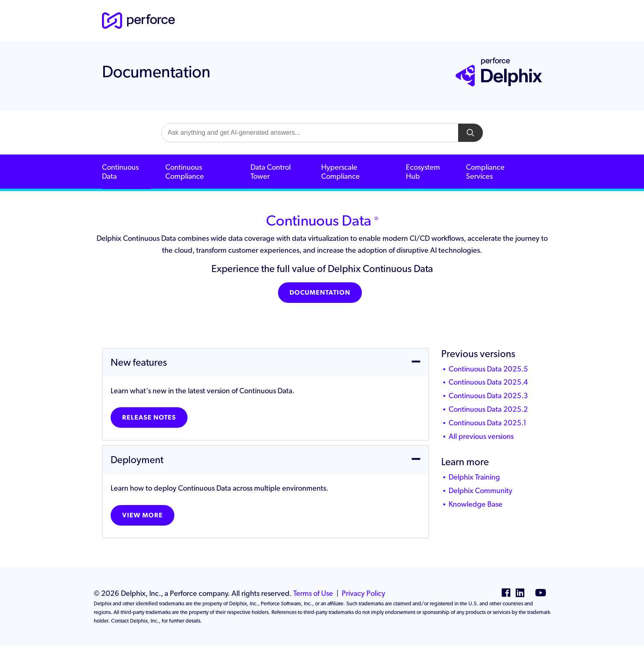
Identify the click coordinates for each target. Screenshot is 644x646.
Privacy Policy (364, 593)
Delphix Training (474, 477)
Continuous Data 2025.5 (488, 369)
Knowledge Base (476, 504)
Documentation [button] (320, 292)
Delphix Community (481, 490)
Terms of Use (313, 593)
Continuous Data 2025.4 (488, 382)
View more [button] (142, 515)
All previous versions (481, 436)
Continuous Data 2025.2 (488, 409)
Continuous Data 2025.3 (488, 396)
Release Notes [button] (149, 417)
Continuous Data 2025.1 (488, 423)
